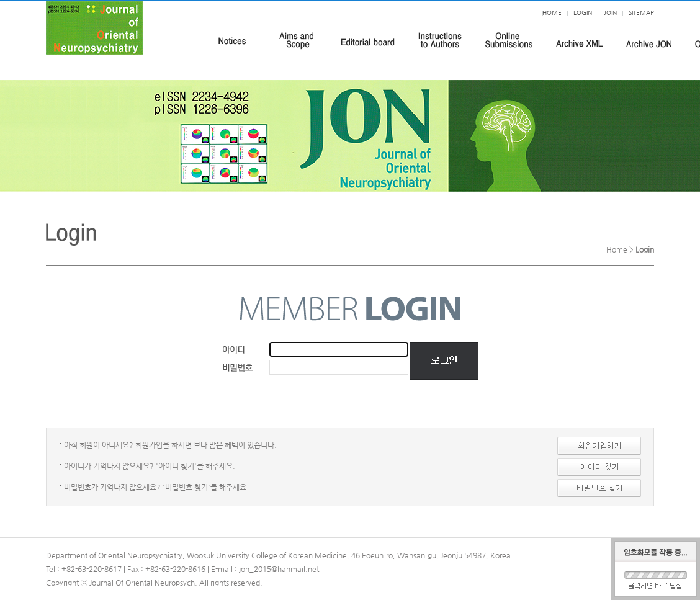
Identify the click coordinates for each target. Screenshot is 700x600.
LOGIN (583, 13)
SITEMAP (641, 13)
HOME (552, 13)
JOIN (610, 13)
